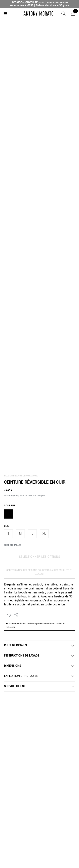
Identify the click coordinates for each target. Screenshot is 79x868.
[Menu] (5, 14)
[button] (39, 646)
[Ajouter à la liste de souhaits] (9, 615)
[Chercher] (63, 14)
